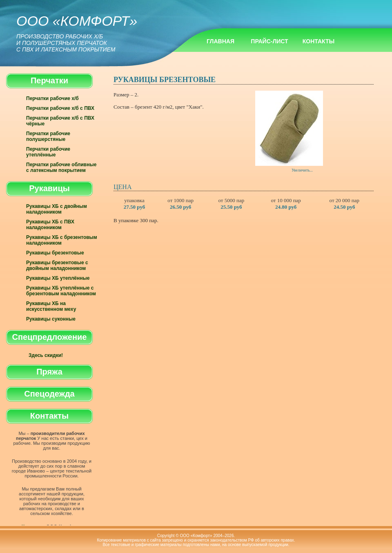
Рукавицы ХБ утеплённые (58, 278)
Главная (220, 41)
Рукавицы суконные (51, 319)
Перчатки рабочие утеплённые (48, 152)
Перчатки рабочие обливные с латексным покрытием (61, 167)
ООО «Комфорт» (77, 33)
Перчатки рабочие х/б (52, 98)
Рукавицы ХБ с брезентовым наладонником (62, 240)
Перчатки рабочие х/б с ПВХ (60, 108)
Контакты (318, 41)
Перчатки (49, 80)
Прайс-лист (269, 41)
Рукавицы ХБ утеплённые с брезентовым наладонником (61, 291)
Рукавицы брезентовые (55, 253)
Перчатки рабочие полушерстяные (48, 136)
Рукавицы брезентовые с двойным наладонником (57, 265)
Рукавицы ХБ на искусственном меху (51, 306)
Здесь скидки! (46, 355)
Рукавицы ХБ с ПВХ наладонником (50, 225)
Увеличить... (289, 132)
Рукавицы (49, 188)
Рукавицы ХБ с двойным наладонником (57, 209)
